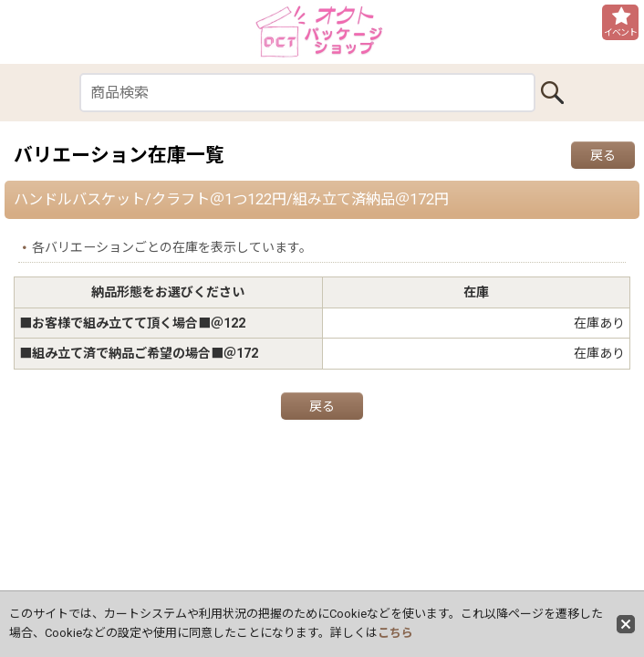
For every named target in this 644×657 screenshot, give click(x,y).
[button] (620, 22)
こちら (395, 633)
